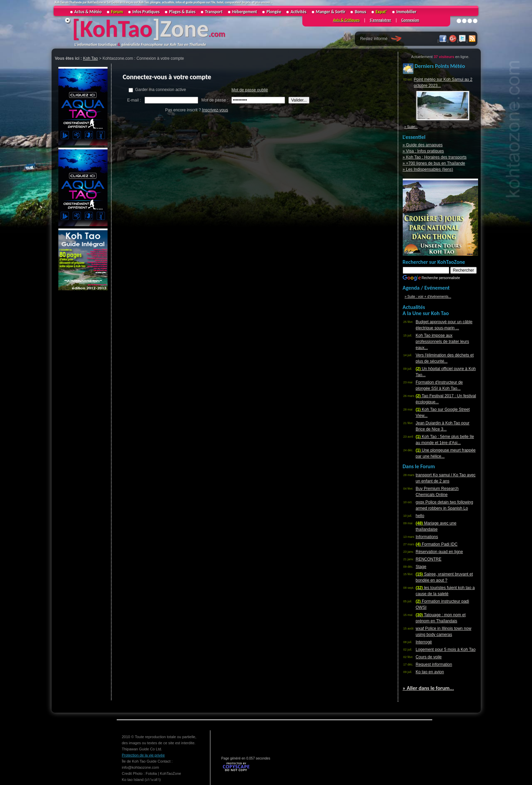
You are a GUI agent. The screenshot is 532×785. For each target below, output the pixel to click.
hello (420, 516)
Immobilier (406, 12)
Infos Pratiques (146, 12)
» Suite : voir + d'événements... (428, 297)
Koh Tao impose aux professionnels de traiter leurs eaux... (442, 342)
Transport (214, 12)
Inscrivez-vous (215, 110)
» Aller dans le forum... (428, 688)
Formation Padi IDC (436, 544)
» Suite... (411, 127)
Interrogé (424, 642)
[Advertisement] (82, 394)
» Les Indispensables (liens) (428, 169)
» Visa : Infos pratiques (423, 151)
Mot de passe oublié (250, 90)
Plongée (274, 12)
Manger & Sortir (331, 12)
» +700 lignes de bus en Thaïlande (434, 163)
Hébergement (245, 12)
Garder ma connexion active (157, 90)
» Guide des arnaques (423, 145)
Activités (299, 12)
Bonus (360, 12)
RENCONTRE (429, 559)
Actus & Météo (88, 12)
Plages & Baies (182, 12)
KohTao (116, 29)
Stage (421, 567)
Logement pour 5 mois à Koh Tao (446, 650)
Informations (427, 537)
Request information (434, 664)
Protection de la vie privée (143, 755)
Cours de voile (429, 657)
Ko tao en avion (430, 672)
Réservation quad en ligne (439, 552)
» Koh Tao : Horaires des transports (435, 157)
